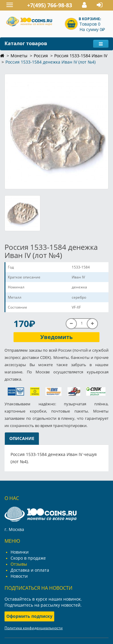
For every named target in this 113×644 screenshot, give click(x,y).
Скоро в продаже (28, 558)
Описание (22, 438)
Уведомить (56, 337)
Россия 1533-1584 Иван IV (81, 56)
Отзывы (19, 564)
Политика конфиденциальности (34, 628)
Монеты (19, 56)
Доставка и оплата (30, 570)
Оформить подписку (29, 616)
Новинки (20, 552)
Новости (19, 576)
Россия (41, 56)
